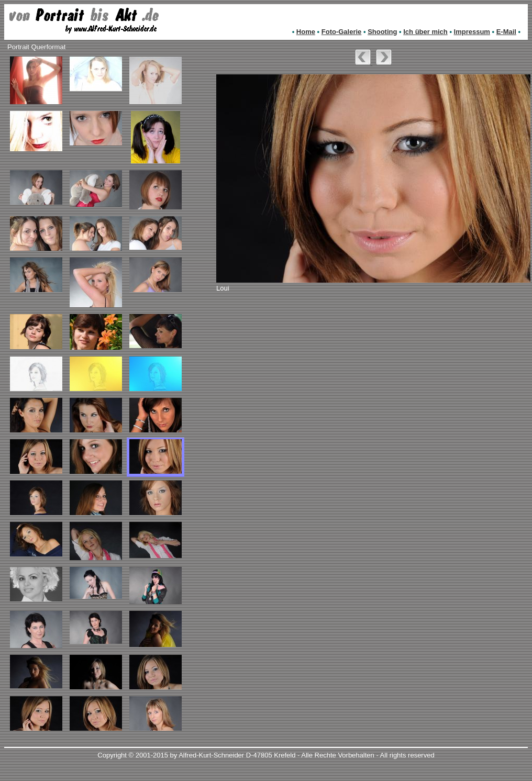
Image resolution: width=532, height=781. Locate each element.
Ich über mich (425, 32)
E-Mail (506, 32)
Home (306, 32)
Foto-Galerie (342, 32)
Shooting (382, 32)
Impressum (472, 32)
